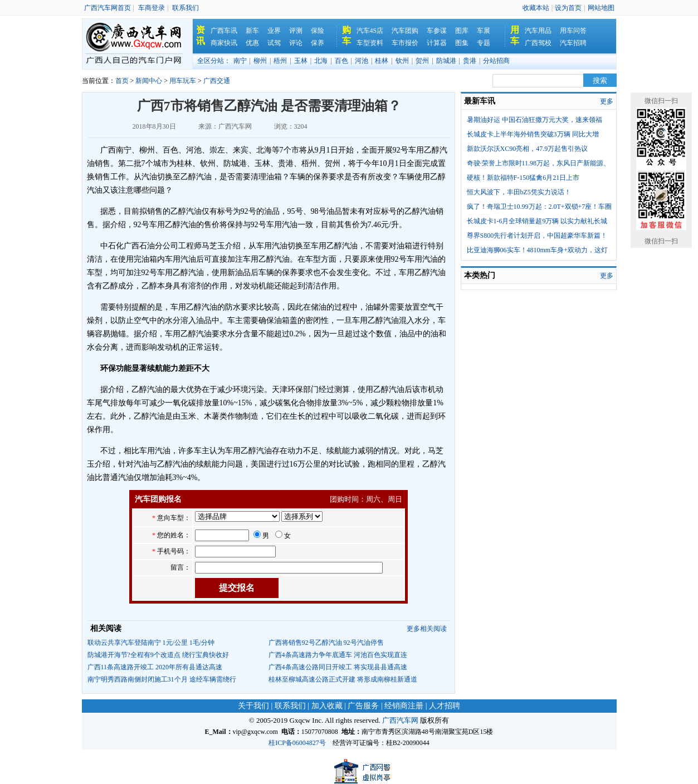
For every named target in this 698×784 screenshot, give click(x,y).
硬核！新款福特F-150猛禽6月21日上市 (523, 178)
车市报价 (405, 43)
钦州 (402, 61)
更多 (607, 101)
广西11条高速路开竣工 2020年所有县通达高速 (155, 667)
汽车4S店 (370, 31)
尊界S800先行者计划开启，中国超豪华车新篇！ (537, 236)
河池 (362, 61)
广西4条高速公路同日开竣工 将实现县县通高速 (338, 667)
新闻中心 (149, 81)
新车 (252, 31)
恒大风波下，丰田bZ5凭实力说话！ (519, 192)
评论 (296, 43)
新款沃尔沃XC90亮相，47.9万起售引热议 (528, 149)
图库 (462, 31)
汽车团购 (405, 31)
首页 (122, 81)
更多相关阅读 (427, 629)
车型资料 (370, 43)
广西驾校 (538, 43)
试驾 (274, 43)
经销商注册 (404, 706)
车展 (484, 31)
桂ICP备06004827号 (297, 743)
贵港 (470, 61)
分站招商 (496, 61)
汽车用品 (538, 31)
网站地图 (601, 8)
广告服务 (363, 706)
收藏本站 (536, 8)
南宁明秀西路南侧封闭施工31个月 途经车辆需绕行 (162, 679)
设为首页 (568, 8)
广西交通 (217, 81)
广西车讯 (224, 31)
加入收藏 (327, 706)
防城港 (446, 61)
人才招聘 (445, 706)
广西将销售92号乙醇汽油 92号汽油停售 (326, 643)
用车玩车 (183, 81)
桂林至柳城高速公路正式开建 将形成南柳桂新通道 (343, 679)
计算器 (437, 43)
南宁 (240, 61)
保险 (318, 31)
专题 (484, 43)
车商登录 (152, 8)
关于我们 (253, 706)
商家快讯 (224, 43)
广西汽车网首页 (108, 8)
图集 (462, 43)
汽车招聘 (573, 43)
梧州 (280, 61)
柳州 (260, 61)
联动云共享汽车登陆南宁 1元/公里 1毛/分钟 (151, 643)
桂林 (382, 61)
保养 (318, 43)
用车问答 (573, 31)
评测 (296, 31)
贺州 (422, 61)
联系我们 (186, 8)
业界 (274, 31)
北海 (321, 61)
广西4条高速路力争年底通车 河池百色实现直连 (338, 655)
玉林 (301, 61)
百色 (341, 61)
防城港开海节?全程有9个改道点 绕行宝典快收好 (158, 655)
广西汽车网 (400, 720)
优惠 (252, 43)
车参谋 (437, 31)
